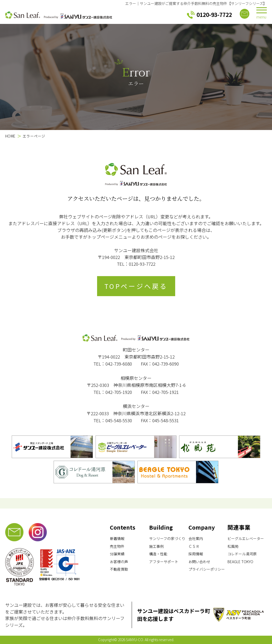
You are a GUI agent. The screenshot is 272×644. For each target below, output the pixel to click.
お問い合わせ (199, 562)
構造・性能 (158, 554)
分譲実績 (117, 554)
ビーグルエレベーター (246, 538)
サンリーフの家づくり (167, 538)
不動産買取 (119, 569)
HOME (10, 136)
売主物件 (117, 546)
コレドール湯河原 (242, 554)
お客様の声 (119, 562)
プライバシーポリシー (207, 569)
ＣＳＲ (194, 546)
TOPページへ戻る (136, 286)
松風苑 (233, 546)
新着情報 (117, 538)
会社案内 (196, 538)
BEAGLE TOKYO (240, 562)
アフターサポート (164, 562)
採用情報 (196, 554)
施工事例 (156, 546)
